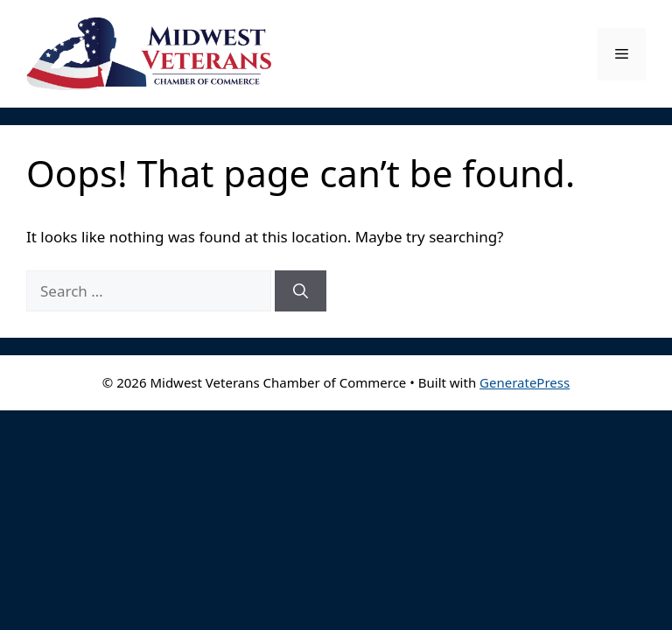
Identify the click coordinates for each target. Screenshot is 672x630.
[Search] (301, 291)
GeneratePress (525, 382)
